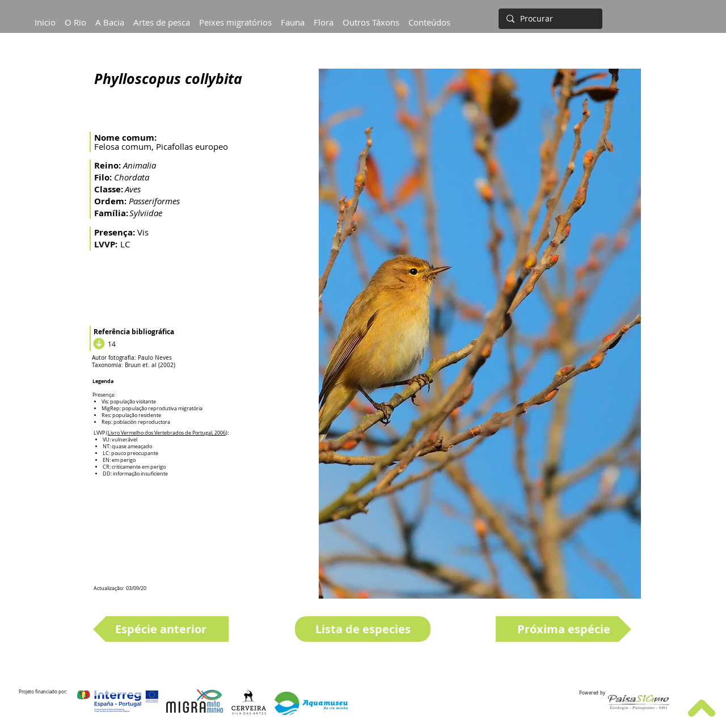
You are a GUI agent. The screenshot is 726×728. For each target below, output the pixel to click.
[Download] (98, 344)
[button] (110, 17)
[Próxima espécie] (564, 629)
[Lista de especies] (363, 629)
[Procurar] (549, 19)
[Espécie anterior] (161, 629)
